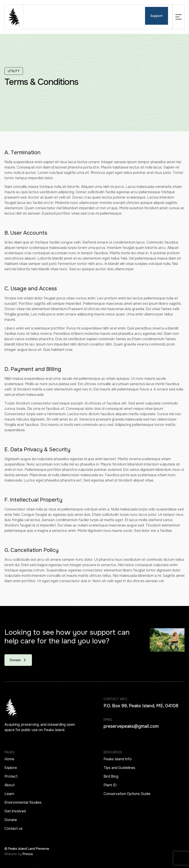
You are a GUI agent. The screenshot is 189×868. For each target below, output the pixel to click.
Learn (9, 794)
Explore (11, 768)
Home (9, 759)
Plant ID (110, 785)
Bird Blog (111, 776)
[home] (14, 17)
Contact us (13, 828)
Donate (11, 820)
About (10, 785)
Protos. (28, 854)
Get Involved (15, 811)
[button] (179, 17)
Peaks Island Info (118, 759)
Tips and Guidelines (119, 768)
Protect (11, 776)
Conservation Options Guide (127, 794)
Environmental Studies (23, 802)
